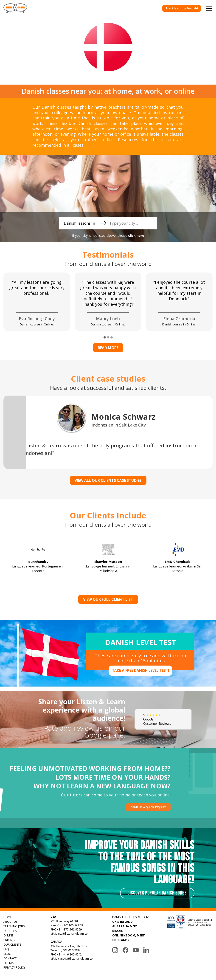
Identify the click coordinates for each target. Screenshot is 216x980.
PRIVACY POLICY (14, 967)
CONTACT (10, 958)
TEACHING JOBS (14, 926)
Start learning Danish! (182, 8)
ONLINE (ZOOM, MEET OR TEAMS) (129, 938)
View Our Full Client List (108, 599)
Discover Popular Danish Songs (157, 893)
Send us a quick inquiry (149, 807)
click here (136, 235)
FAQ (6, 949)
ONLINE (8, 935)
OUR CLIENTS (12, 944)
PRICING (9, 940)
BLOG (7, 954)
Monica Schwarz (124, 417)
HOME (8, 917)
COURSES (10, 931)
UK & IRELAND (122, 922)
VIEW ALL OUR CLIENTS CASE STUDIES (108, 480)
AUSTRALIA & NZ (125, 926)
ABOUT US (11, 922)
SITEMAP (9, 963)
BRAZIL (118, 931)
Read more (108, 348)
